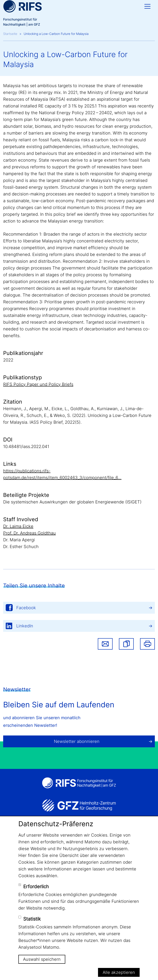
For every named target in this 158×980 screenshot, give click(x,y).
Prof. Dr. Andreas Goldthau (29, 533)
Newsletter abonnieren (77, 741)
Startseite (10, 34)
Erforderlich (36, 887)
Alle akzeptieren (119, 972)
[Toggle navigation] (147, 6)
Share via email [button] (105, 644)
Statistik (32, 919)
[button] (126, 644)
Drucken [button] (147, 644)
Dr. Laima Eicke (18, 526)
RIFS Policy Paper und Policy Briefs (38, 384)
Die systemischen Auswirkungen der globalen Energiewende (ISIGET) (72, 502)
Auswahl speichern (42, 959)
